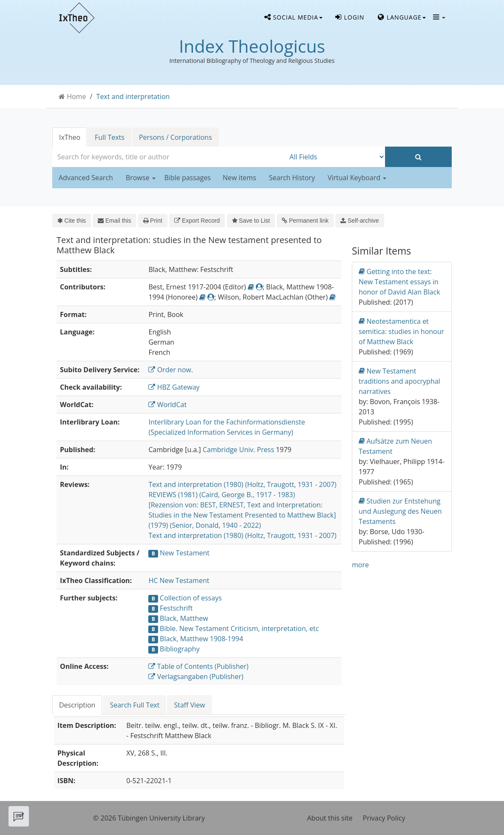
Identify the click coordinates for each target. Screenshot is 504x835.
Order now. (171, 370)
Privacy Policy (384, 818)
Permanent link (305, 221)
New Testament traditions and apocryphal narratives (399, 381)
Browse (141, 178)
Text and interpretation (133, 96)
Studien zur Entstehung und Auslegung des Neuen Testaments (400, 511)
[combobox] (169, 157)
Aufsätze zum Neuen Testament (395, 446)
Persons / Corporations (176, 137)
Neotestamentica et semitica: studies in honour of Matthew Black (401, 331)
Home (76, 96)
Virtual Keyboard (357, 178)
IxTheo (70, 137)
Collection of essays (191, 598)
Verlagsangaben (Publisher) (196, 676)
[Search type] (335, 157)
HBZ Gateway (174, 387)
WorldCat (167, 405)
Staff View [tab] (189, 705)
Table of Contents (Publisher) (198, 666)
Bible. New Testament (194, 628)
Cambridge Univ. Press (238, 450)
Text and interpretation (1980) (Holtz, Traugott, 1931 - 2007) (242, 484)
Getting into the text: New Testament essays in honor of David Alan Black (399, 282)
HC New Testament (179, 580)
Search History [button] (292, 178)
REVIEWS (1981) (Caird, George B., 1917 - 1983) (222, 495)
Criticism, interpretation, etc (275, 628)
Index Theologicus (252, 46)
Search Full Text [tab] (134, 705)
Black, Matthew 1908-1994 (201, 639)
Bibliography (180, 649)
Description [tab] (77, 705)
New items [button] (239, 178)
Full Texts (110, 137)
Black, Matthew (184, 618)
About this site (330, 818)
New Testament (185, 553)
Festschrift (176, 608)
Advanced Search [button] (86, 178)
